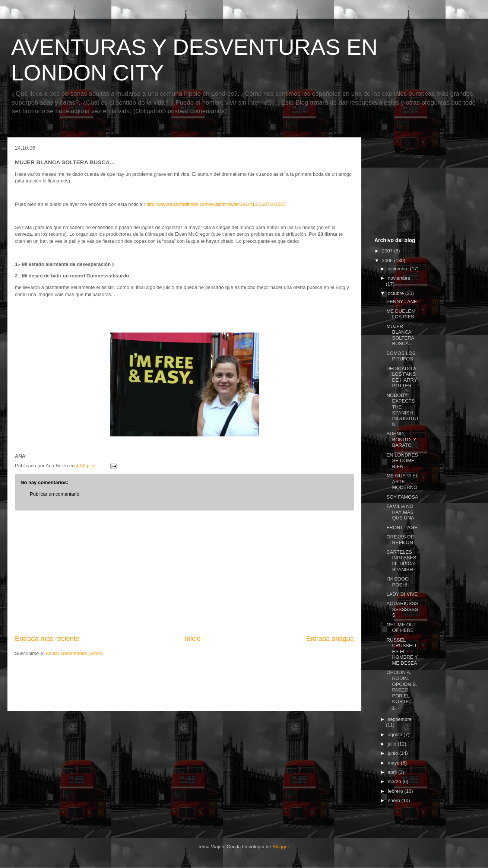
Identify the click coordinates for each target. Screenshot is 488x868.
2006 (388, 260)
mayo (394, 763)
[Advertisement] (185, 572)
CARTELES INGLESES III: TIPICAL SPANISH (401, 561)
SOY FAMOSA (402, 497)
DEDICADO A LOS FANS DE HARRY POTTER (402, 377)
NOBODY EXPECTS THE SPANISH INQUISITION (402, 410)
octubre (397, 293)
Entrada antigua (330, 639)
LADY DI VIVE (402, 594)
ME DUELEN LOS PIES (400, 314)
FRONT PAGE (402, 527)
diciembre (399, 269)
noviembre (399, 278)
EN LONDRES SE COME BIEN (402, 461)
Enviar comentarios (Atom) (74, 653)
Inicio (193, 639)
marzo (395, 781)
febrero (396, 791)
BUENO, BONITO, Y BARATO (401, 439)
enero (395, 800)
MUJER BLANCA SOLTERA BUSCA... (400, 335)
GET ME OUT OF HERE (401, 628)
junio (394, 753)
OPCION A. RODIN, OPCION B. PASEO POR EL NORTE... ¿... (402, 690)
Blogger (281, 847)
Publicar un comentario (55, 494)
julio (393, 744)
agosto (396, 735)
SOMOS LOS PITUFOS (401, 356)
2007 (388, 251)
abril (393, 772)
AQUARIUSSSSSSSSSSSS (402, 609)
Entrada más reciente (47, 639)
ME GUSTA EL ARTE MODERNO (402, 481)
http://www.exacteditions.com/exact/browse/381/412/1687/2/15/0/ (216, 204)
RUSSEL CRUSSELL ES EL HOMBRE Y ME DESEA (402, 651)
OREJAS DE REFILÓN (400, 540)
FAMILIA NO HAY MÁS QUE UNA (400, 512)
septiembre (400, 719)
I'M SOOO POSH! (397, 582)
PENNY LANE (402, 301)
